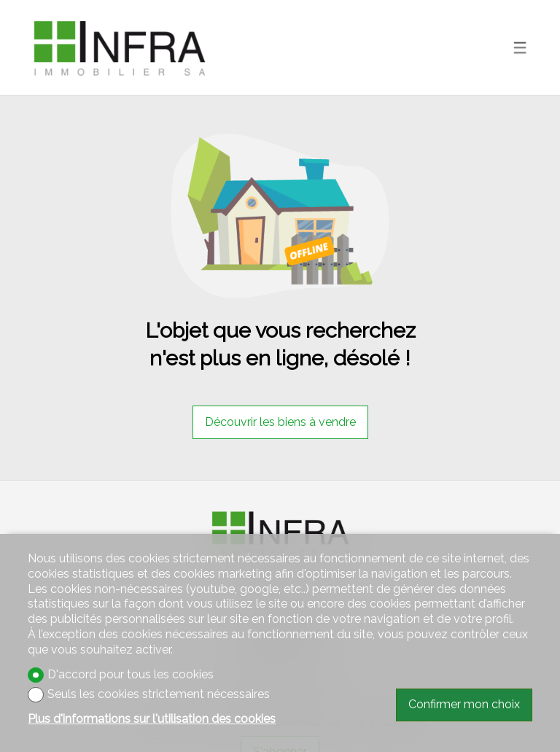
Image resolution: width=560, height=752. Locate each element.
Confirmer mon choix (464, 704)
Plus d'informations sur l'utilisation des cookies (152, 719)
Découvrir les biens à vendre (280, 422)
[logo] (119, 48)
